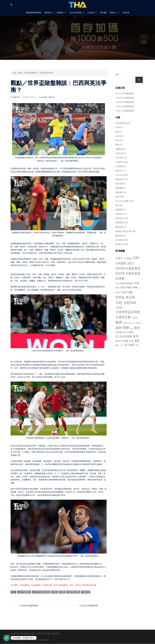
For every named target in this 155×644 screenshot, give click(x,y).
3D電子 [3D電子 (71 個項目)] (119, 258)
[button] (12, 5)
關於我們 (119, 236)
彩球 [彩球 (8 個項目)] (130, 323)
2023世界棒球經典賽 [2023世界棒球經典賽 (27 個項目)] (124, 283)
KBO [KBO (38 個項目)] (117, 288)
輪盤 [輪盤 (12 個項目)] (117, 345)
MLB (117, 136)
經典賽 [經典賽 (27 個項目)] (118, 341)
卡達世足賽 (86, 592)
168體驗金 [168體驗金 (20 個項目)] (128, 258)
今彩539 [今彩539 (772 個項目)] (130, 303)
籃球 (117, 205)
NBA (117, 140)
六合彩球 (91, 13)
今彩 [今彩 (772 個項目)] (119, 303)
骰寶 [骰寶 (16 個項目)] (137, 345)
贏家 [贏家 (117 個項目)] (137, 341)
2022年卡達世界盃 (24, 592)
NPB (117, 145)
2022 (13, 592)
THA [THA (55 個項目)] (118, 293)
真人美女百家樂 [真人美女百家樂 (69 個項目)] (124, 336)
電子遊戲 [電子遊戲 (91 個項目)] (129, 345)
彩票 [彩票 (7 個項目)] (133, 323)
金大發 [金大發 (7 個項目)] (121, 345)
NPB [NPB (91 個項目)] (135, 288)
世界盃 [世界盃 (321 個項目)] (120, 297)
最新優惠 (119, 188)
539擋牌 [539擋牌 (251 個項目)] (121, 263)
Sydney (46, 640)
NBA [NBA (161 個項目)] (129, 288)
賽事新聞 (119, 223)
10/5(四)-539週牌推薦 (125, 102)
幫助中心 (113, 13)
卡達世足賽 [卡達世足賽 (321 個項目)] (123, 317)
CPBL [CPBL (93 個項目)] (137, 283)
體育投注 (60, 13)
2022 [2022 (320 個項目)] (131, 263)
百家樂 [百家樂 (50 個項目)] (119, 332)
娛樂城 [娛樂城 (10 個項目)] (125, 323)
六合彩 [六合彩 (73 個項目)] (119, 308)
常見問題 (119, 166)
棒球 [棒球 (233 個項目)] (137, 328)
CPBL (118, 127)
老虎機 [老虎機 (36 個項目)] (125, 341)
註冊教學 (119, 210)
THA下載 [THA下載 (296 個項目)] (127, 292)
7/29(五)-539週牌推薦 (88, 606)
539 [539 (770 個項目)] (136, 258)
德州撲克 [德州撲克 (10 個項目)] (138, 323)
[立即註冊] (7, 638)
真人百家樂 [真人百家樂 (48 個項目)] (128, 332)
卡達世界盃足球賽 (73, 592)
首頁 (15, 73)
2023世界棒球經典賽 (33, 13)
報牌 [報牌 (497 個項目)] (119, 322)
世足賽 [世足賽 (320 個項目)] (130, 297)
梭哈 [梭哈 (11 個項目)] (132, 328)
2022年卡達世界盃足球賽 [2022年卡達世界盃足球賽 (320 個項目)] (128, 276)
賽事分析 (119, 218)
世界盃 (55, 592)
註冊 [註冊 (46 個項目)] (131, 341)
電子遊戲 (103, 13)
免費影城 (119, 149)
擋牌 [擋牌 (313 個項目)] (118, 328)
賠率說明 (119, 214)
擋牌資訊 (119, 179)
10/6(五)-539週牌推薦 (125, 98)
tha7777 (16, 97)
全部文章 (119, 153)
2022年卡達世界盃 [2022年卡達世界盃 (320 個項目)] (128, 268)
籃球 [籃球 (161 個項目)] (136, 336)
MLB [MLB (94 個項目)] (123, 288)
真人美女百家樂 (75, 13)
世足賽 (62, 592)
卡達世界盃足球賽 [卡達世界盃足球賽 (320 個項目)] (128, 312)
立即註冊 (126, 13)
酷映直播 (119, 227)
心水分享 (119, 175)
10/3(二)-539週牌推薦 (125, 111)
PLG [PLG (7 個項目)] (140, 288)
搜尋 (117, 75)
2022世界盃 (43, 97)
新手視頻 (119, 184)
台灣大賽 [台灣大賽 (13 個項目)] (135, 318)
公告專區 (119, 158)
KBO (117, 132)
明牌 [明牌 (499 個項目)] (126, 328)
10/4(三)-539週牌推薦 (125, 106)
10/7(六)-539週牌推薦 (125, 94)
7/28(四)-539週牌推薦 (29, 606)
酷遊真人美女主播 (123, 231)
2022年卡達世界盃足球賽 (41, 592)
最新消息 (48, 13)
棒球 (117, 197)
